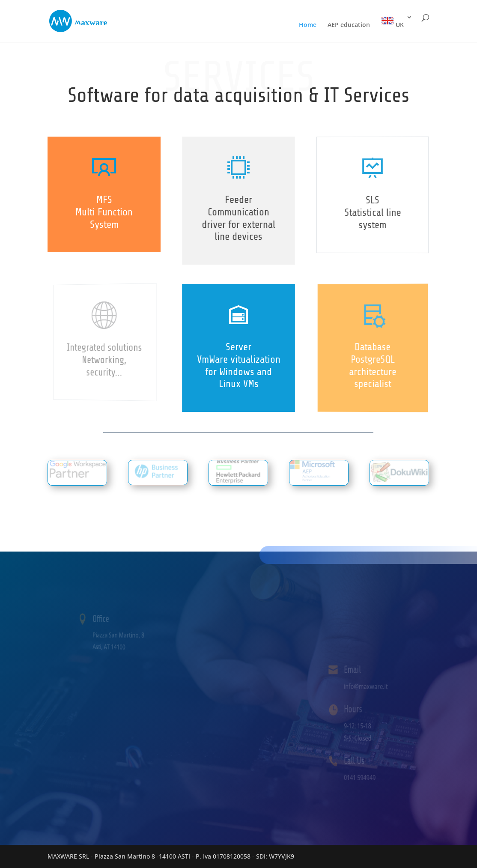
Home (308, 25)
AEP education (349, 25)
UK (392, 21)
